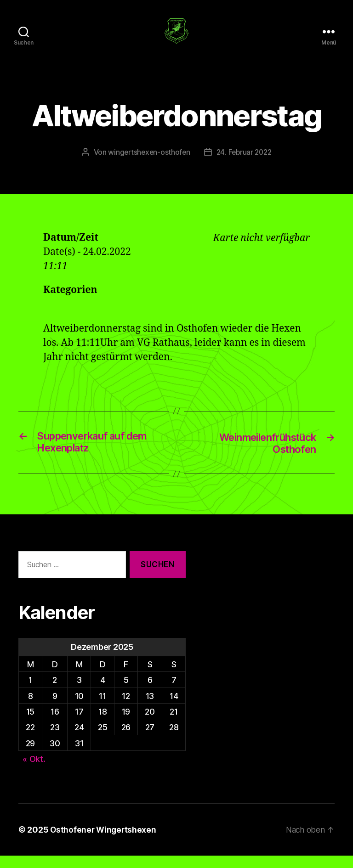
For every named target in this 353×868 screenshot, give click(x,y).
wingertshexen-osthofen (148, 163)
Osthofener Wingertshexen (104, 842)
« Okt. (34, 771)
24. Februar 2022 (245, 163)
